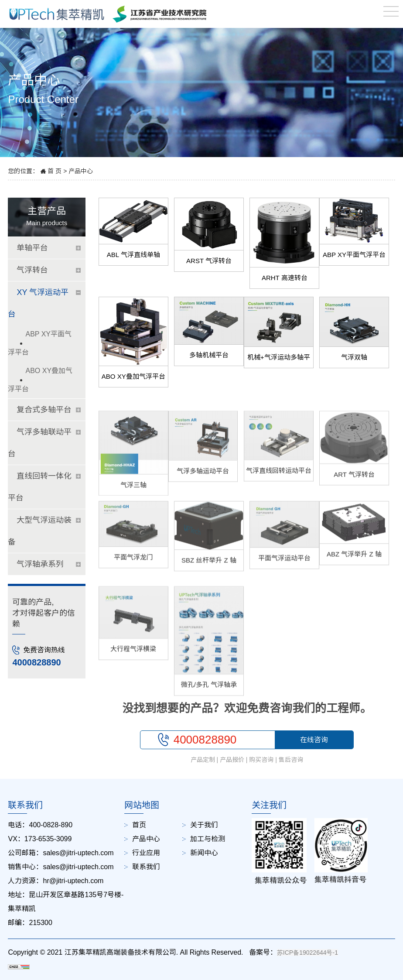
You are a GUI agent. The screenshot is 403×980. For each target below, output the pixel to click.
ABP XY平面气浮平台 (354, 255)
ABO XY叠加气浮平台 (133, 376)
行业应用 (146, 853)
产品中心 (81, 171)
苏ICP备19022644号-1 (307, 953)
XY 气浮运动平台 (38, 303)
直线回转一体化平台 (40, 487)
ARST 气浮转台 (209, 261)
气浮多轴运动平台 (203, 497)
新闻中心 (204, 853)
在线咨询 (314, 740)
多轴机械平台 (209, 355)
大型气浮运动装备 (40, 531)
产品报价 (232, 760)
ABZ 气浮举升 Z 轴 (354, 575)
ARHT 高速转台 (285, 278)
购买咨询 (261, 760)
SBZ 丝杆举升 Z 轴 (209, 581)
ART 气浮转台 (354, 500)
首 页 (55, 171)
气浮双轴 (354, 357)
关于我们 (204, 825)
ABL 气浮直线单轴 (133, 255)
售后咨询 (291, 760)
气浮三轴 (133, 511)
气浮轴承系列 (40, 564)
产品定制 (203, 760)
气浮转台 (32, 270)
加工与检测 (208, 839)
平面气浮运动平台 (284, 579)
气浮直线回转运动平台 (279, 496)
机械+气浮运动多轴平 (279, 357)
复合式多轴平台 (44, 410)
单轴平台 (32, 248)
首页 (139, 825)
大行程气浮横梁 (133, 683)
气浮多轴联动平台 (40, 443)
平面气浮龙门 (133, 578)
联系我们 (146, 867)
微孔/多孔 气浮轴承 (209, 718)
